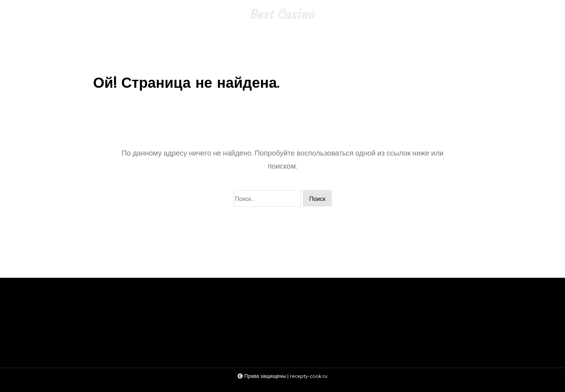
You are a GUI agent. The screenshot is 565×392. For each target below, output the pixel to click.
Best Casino (282, 15)
